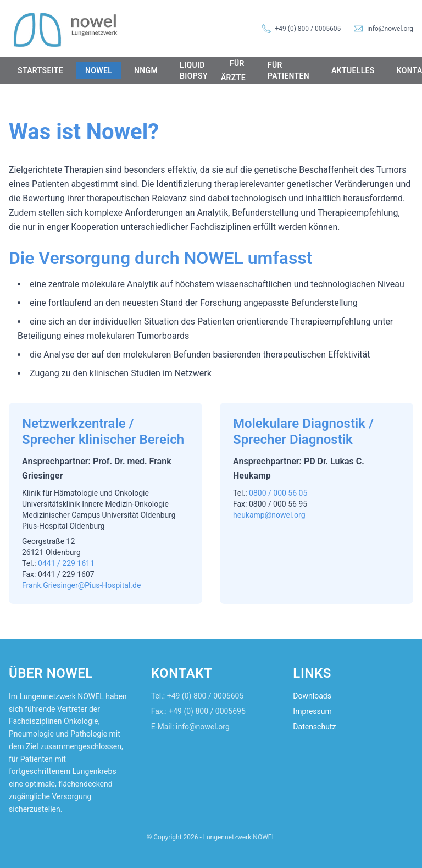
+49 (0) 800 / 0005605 (308, 29)
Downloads (312, 696)
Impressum (312, 711)
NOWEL (99, 70)
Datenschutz (314, 727)
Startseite (40, 70)
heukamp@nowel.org (269, 515)
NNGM (146, 70)
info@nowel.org (390, 29)
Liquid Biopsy (194, 70)
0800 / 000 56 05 (278, 493)
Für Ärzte (233, 70)
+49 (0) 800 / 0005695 (207, 711)
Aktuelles (353, 70)
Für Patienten (288, 70)
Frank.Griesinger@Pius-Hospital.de (81, 585)
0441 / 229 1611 (66, 563)
